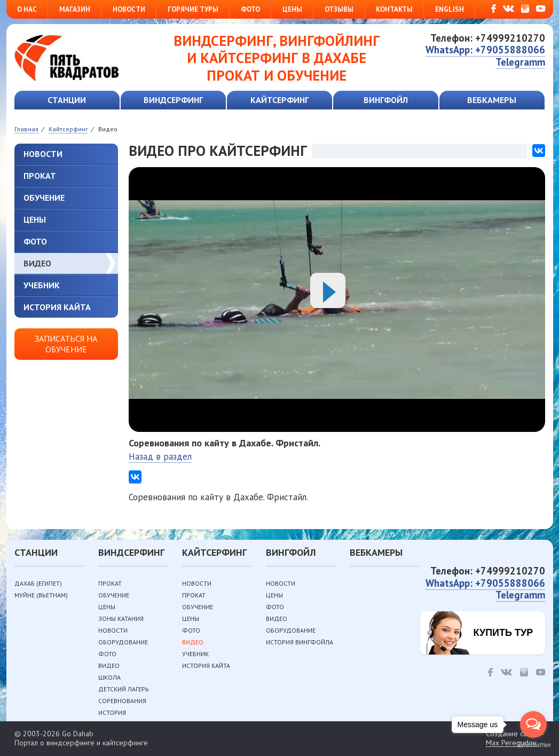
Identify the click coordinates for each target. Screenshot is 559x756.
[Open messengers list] (533, 724)
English (450, 9)
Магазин (75, 9)
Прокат (40, 176)
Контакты (394, 9)
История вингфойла (300, 642)
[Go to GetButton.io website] (533, 745)
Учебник (42, 285)
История (112, 712)
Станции (67, 100)
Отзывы (339, 9)
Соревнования (122, 701)
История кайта (57, 307)
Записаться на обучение (66, 344)
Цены (292, 9)
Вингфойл (386, 100)
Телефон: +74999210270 (488, 38)
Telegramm (520, 62)
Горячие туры (193, 9)
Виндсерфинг (173, 100)
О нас (27, 9)
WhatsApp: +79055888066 (485, 50)
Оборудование (123, 642)
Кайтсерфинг (279, 100)
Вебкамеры (492, 100)
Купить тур (503, 633)
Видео (37, 263)
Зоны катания (121, 619)
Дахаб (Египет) (38, 583)
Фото (250, 9)
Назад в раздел (160, 456)
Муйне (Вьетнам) (41, 595)
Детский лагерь (124, 689)
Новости (129, 9)
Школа (109, 677)
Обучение (44, 198)
